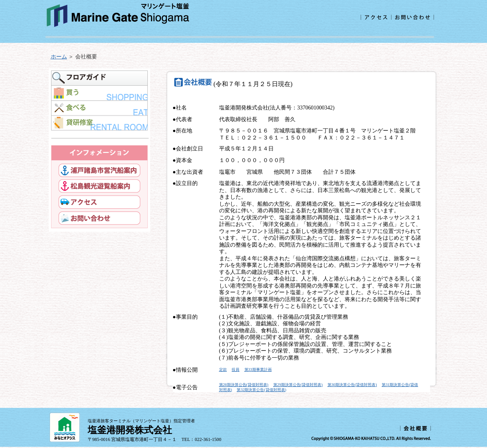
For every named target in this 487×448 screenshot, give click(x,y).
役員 (236, 370)
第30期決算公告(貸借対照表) (352, 385)
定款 (223, 370)
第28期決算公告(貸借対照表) (244, 385)
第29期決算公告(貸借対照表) (298, 385)
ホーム (59, 57)
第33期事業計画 (258, 370)
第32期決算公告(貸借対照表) (261, 390)
